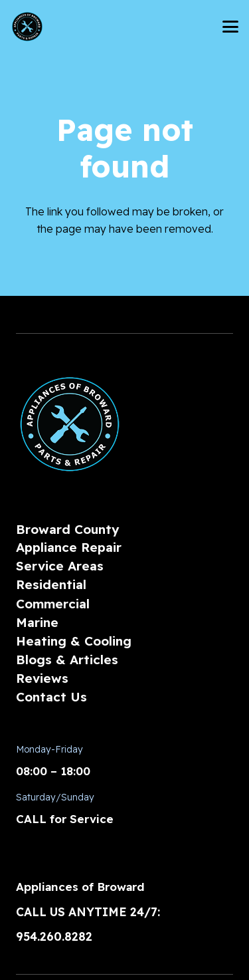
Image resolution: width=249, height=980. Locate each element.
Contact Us (51, 697)
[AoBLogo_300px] (27, 27)
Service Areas (60, 566)
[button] (230, 27)
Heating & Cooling (74, 641)
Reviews (42, 678)
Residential (51, 584)
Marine (37, 622)
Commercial (53, 604)
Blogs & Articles (67, 660)
